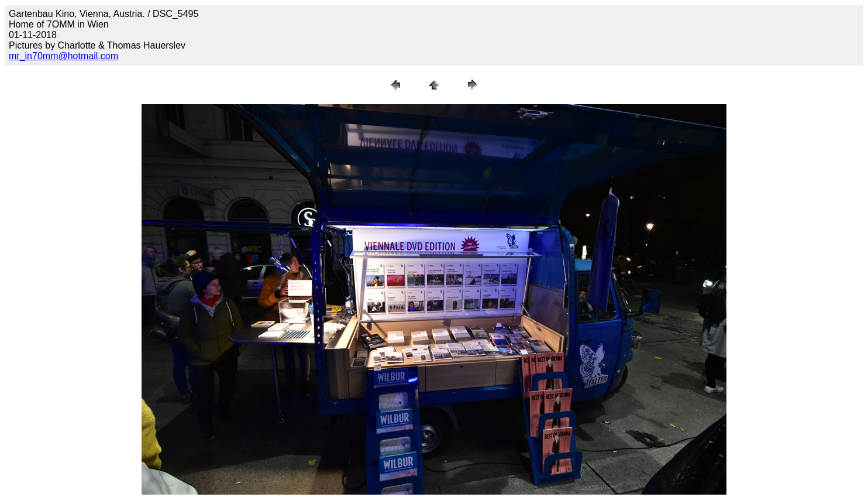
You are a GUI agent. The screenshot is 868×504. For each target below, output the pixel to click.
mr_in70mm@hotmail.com (63, 56)
